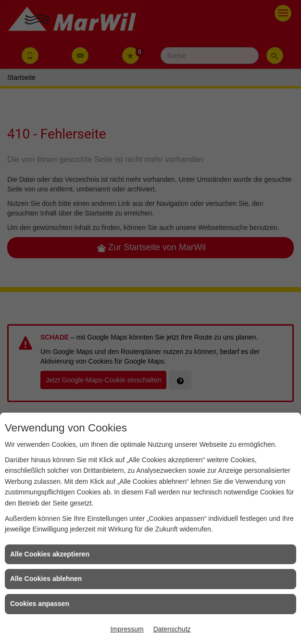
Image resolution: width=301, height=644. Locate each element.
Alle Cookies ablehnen (46, 579)
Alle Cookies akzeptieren (50, 554)
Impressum (127, 629)
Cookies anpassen (40, 604)
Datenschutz (172, 629)
